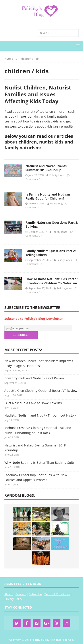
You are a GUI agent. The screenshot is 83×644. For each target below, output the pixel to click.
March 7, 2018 (37, 203)
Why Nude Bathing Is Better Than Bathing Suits (40, 463)
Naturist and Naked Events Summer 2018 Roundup (46, 168)
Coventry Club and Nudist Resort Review (34, 378)
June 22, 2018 (36, 175)
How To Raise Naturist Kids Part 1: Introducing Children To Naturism (52, 281)
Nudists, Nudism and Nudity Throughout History (41, 415)
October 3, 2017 (38, 232)
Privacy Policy (13, 599)
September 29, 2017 (40, 260)
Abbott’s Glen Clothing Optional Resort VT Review (41, 391)
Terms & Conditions (57, 594)
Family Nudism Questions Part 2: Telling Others (51, 253)
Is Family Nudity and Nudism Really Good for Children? (48, 196)
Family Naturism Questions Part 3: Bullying (52, 224)
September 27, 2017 (40, 288)
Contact (21, 594)
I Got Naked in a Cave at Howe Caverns (33, 403)
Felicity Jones (57, 175)
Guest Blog (56, 203)
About (9, 594)
